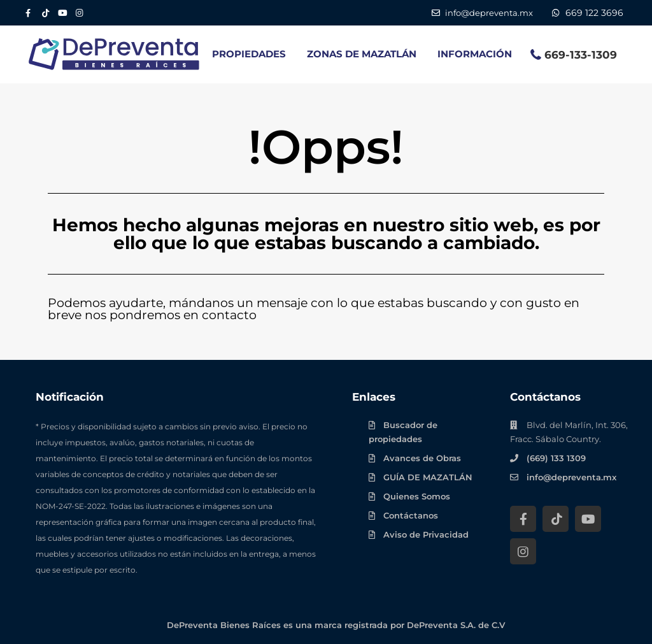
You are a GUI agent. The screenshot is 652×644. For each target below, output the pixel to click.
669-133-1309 (581, 55)
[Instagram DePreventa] (79, 13)
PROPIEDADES (249, 54)
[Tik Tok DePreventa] (45, 13)
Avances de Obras (422, 458)
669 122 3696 (594, 13)
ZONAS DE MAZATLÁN (362, 54)
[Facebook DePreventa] (28, 13)
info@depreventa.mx (571, 477)
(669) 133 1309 (556, 458)
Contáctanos (411, 515)
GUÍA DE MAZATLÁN (428, 477)
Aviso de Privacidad (426, 534)
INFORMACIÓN (475, 54)
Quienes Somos (417, 496)
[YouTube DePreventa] (62, 13)
